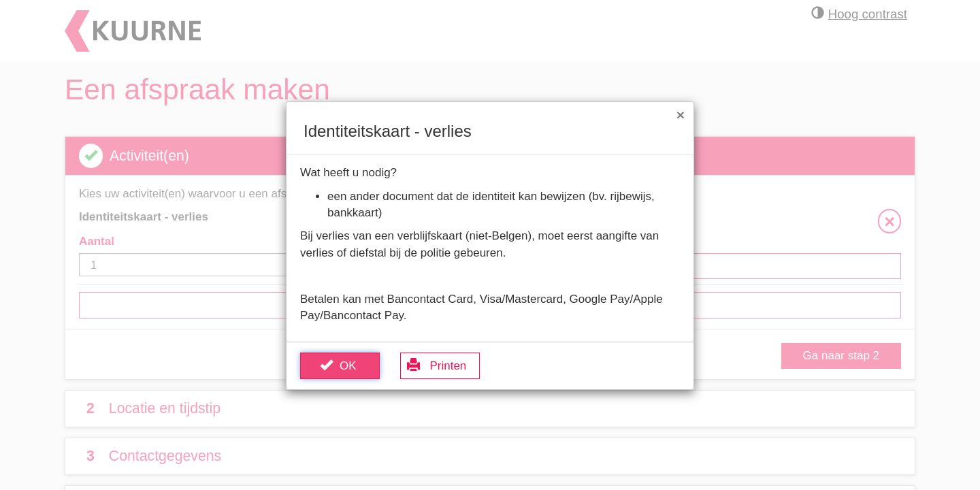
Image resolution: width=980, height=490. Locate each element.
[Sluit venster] (681, 115)
